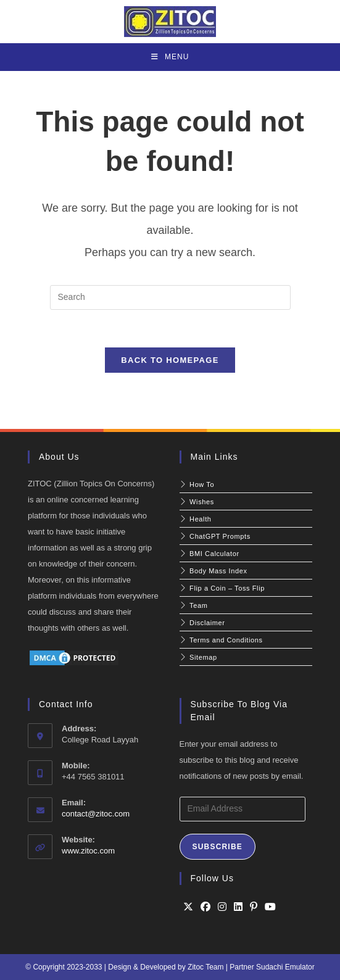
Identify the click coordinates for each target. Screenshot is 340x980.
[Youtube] (270, 907)
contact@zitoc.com (96, 814)
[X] (188, 907)
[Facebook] (205, 907)
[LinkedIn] (238, 907)
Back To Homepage (170, 360)
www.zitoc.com (88, 851)
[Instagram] (222, 907)
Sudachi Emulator (285, 967)
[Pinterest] (254, 907)
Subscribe (218, 847)
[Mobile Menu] (170, 57)
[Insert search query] (170, 297)
